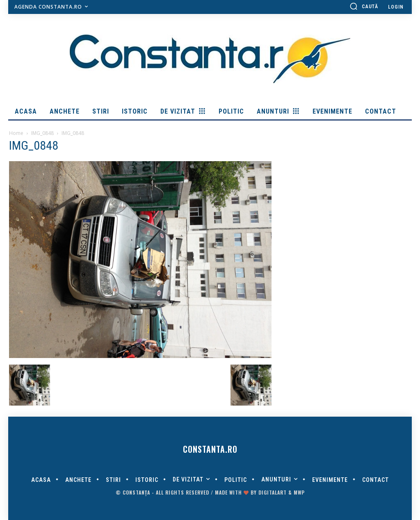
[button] (364, 6)
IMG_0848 (42, 133)
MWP (299, 492)
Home (16, 133)
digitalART (273, 492)
